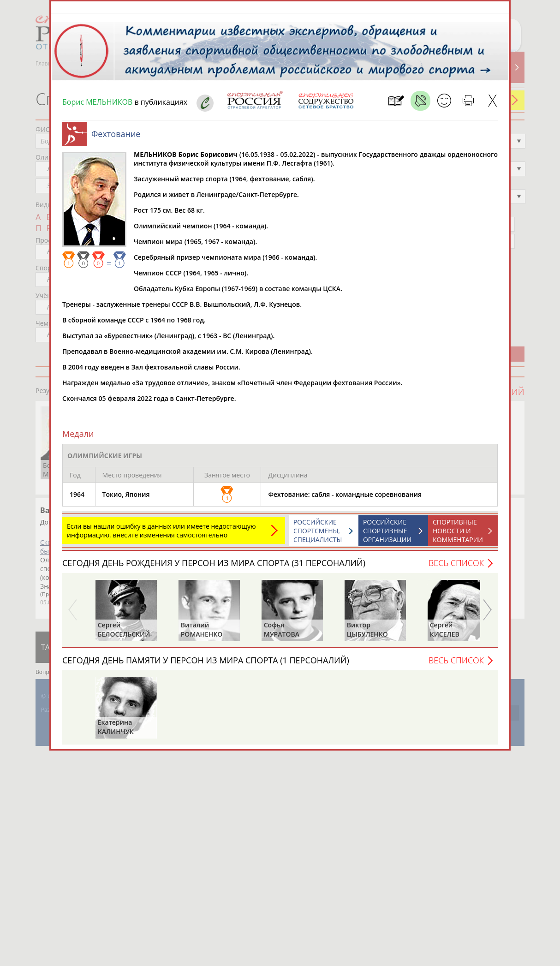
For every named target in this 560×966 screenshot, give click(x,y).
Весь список (456, 567)
